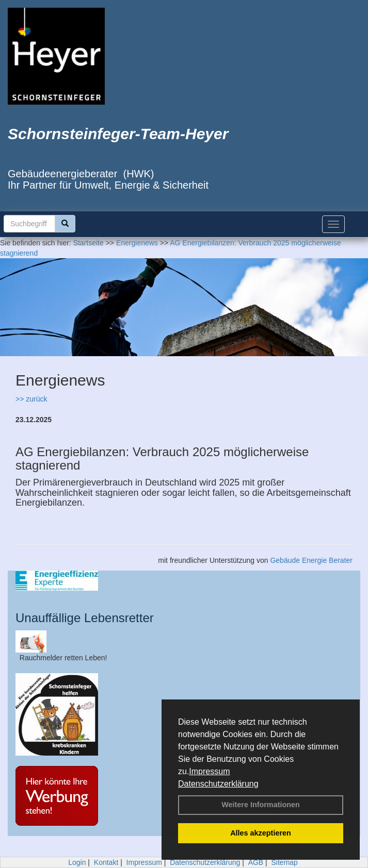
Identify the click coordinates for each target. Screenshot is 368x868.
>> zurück (31, 399)
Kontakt (106, 862)
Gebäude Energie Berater (311, 560)
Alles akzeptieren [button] (261, 833)
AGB (256, 862)
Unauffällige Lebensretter (85, 618)
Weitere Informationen (261, 805)
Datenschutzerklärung (218, 784)
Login (77, 862)
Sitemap (285, 862)
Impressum (209, 771)
